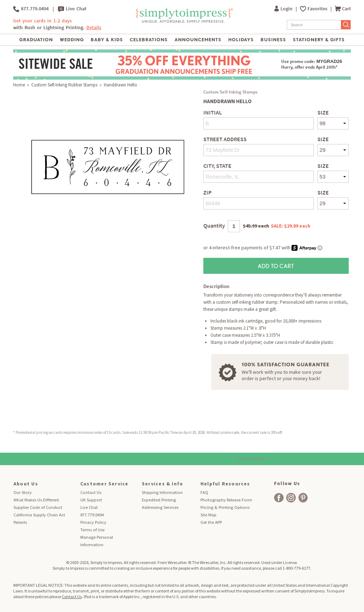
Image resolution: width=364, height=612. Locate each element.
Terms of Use (92, 530)
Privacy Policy (93, 522)
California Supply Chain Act (39, 515)
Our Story (23, 492)
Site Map (208, 515)
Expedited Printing (159, 500)
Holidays (241, 40)
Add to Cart (276, 266)
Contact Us (91, 492)
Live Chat (72, 9)
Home (19, 85)
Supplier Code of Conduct (38, 507)
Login (284, 9)
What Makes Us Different (36, 500)
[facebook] (279, 498)
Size (323, 113)
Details (94, 28)
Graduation (36, 40)
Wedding (72, 40)
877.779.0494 (31, 9)
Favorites (318, 9)
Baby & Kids (107, 40)
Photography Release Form (226, 500)
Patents (20, 522)
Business (273, 40)
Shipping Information (162, 492)
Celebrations (149, 40)
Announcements (198, 40)
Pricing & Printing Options (225, 507)
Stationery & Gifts (319, 40)
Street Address (225, 139)
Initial (213, 113)
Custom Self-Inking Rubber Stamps (64, 85)
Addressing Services (160, 507)
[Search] (314, 25)
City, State (217, 166)
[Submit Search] (346, 25)
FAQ (204, 492)
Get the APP (211, 522)
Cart (343, 9)
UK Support (91, 500)
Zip (207, 193)
